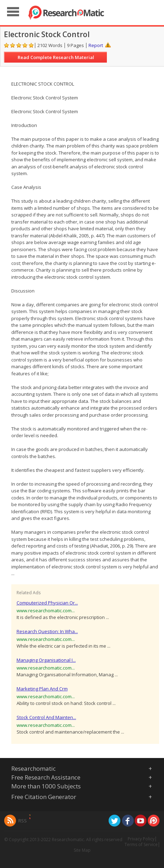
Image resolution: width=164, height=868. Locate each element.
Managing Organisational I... (46, 660)
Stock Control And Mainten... (46, 717)
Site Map (82, 850)
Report (96, 45)
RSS (23, 821)
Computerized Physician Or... (47, 603)
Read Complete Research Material (56, 57)
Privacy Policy (141, 839)
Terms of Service (141, 844)
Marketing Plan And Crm (42, 689)
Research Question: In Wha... (47, 631)
